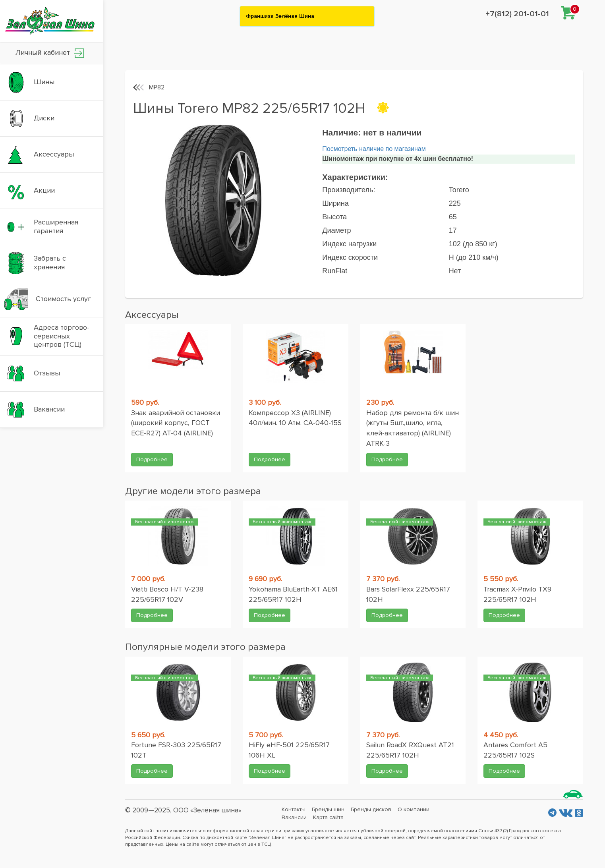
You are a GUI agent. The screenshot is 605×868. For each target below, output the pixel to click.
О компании (414, 809)
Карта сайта (328, 817)
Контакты (294, 809)
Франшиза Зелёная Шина (280, 16)
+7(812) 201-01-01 (517, 14)
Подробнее (152, 459)
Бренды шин (328, 809)
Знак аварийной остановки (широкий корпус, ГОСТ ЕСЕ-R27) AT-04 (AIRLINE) (176, 423)
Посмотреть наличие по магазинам (374, 149)
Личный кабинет (50, 53)
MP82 (157, 87)
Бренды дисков (371, 809)
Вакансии (294, 817)
